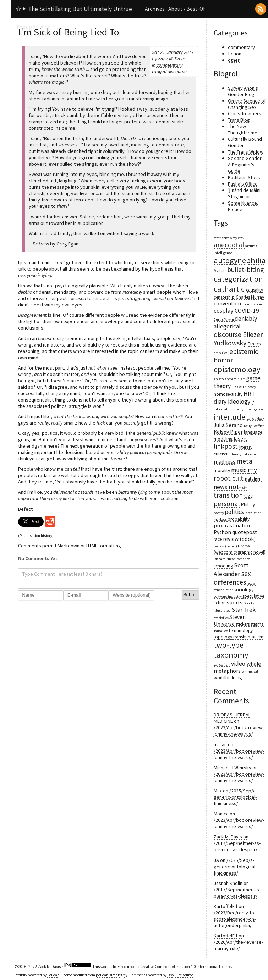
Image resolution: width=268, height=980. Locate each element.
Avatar (220, 270)
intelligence (253, 409)
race (218, 539)
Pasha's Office (243, 184)
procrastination (233, 525)
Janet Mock (255, 418)
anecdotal (229, 245)
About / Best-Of (187, 9)
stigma (257, 624)
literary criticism (243, 454)
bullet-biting (245, 270)
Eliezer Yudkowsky (238, 339)
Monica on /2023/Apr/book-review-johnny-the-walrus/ (239, 820)
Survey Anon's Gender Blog (243, 91)
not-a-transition (231, 491)
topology (223, 637)
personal (227, 504)
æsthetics (222, 238)
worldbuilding (228, 678)
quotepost (245, 532)
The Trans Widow (246, 152)
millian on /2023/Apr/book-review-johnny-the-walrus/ (239, 751)
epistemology (237, 369)
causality (255, 290)
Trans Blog (239, 120)
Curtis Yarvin (224, 319)
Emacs (254, 344)
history (250, 387)
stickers (243, 624)
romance (243, 559)
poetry (219, 513)
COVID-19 (247, 311)
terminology (241, 630)
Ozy (248, 496)
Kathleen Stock (244, 177)
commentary (169, 65)
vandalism (222, 665)
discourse (177, 71)
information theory (229, 409)
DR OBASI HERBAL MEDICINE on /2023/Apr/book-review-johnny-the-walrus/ (239, 724)
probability (239, 519)
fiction (235, 54)
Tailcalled (221, 631)
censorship (225, 297)
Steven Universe (230, 620)
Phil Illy (248, 505)
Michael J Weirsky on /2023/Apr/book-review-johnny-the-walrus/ (239, 774)
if (253, 402)
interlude (230, 417)
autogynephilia (240, 260)
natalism (253, 479)
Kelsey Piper (229, 432)
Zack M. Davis (172, 59)
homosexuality (229, 394)
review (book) (239, 539)
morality (222, 470)
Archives (155, 9)
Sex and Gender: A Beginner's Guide (245, 165)
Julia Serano (229, 425)
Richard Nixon (225, 559)
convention (228, 303)
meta (244, 461)
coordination (252, 304)
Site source (184, 975)
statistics (221, 618)
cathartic (230, 289)
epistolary (222, 379)
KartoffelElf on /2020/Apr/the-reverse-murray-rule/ (238, 942)
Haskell (238, 387)
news (221, 487)
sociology (244, 590)
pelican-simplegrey (112, 975)
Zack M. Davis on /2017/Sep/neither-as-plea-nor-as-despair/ (237, 843)
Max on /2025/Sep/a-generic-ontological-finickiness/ (235, 797)
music (239, 470)
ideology (240, 402)
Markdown (69, 546)
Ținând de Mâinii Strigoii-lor (245, 193)
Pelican (53, 975)
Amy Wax (237, 238)
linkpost (226, 446)
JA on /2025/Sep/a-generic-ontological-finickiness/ (235, 867)
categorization (238, 279)
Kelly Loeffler (254, 426)
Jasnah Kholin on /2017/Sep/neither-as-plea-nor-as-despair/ (237, 890)
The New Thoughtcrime (243, 129)
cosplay (224, 311)
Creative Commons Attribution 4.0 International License (186, 967)
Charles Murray (250, 297)
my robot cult (235, 474)
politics (235, 512)
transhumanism (248, 637)
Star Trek (244, 610)
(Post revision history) (36, 536)
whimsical (250, 672)
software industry (228, 596)
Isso (170, 975)
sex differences (232, 578)
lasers (241, 439)
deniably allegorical (235, 322)
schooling (224, 566)
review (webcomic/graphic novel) (240, 549)
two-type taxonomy (231, 650)
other (234, 60)
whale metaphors (237, 667)
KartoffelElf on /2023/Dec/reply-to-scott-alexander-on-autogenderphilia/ (235, 916)
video (239, 664)
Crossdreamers (245, 113)
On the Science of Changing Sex (247, 104)
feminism (238, 379)
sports (235, 602)
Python (223, 532)
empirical (221, 353)
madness (225, 462)
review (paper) (226, 546)
